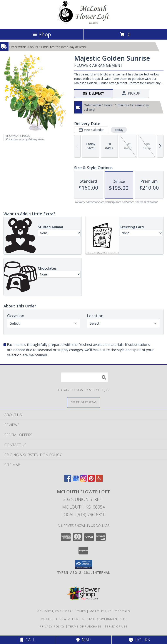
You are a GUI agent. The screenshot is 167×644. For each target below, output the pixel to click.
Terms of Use (116, 626)
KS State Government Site (104, 619)
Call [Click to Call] (28, 640)
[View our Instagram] (83, 480)
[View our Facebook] (68, 480)
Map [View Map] (83, 640)
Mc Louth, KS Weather (59, 619)
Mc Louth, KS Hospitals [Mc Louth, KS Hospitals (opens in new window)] (110, 611)
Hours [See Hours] (139, 640)
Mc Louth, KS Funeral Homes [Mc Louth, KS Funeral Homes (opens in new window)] (61, 611)
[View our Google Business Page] (76, 480)
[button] (84, 564)
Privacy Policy (52, 626)
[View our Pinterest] (91, 480)
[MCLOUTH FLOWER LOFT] (83, 23)
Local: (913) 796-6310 (83, 515)
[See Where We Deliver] (83, 402)
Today (119, 130)
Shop (42, 34)
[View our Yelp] (99, 480)
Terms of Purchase (85, 626)
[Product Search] (84, 377)
